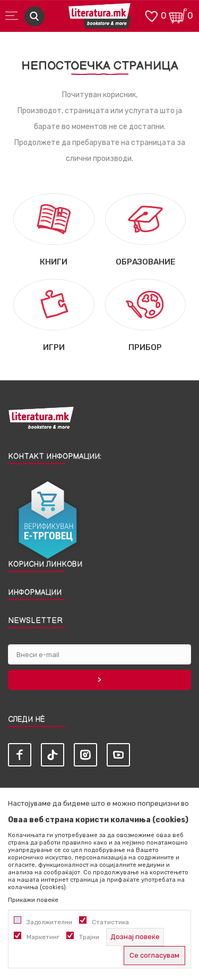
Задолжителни (49, 922)
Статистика (110, 922)
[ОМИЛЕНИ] (151, 15)
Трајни (89, 937)
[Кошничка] (178, 15)
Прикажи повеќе (33, 900)
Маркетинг (43, 937)
